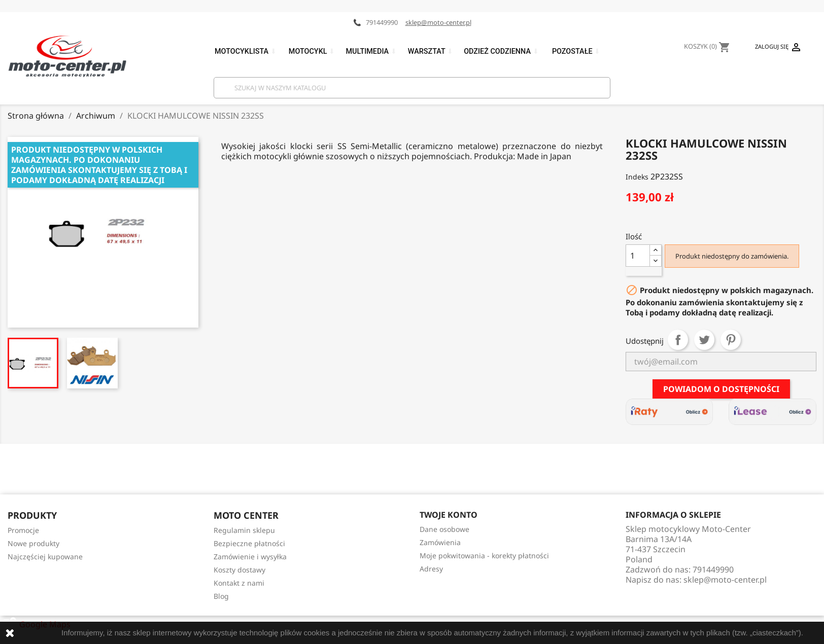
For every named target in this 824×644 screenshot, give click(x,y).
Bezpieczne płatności (249, 543)
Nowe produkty (33, 543)
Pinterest (731, 340)
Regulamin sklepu (244, 530)
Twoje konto (449, 515)
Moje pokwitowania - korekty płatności (484, 556)
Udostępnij (678, 340)
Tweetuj (704, 340)
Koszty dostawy (239, 570)
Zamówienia (440, 542)
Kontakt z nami (239, 583)
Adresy (431, 569)
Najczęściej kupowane (45, 557)
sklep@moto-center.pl (438, 22)
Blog (221, 596)
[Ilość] (638, 256)
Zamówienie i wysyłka (250, 557)
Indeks (637, 177)
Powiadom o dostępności (721, 389)
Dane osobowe (444, 529)
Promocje (23, 530)
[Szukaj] (412, 88)
